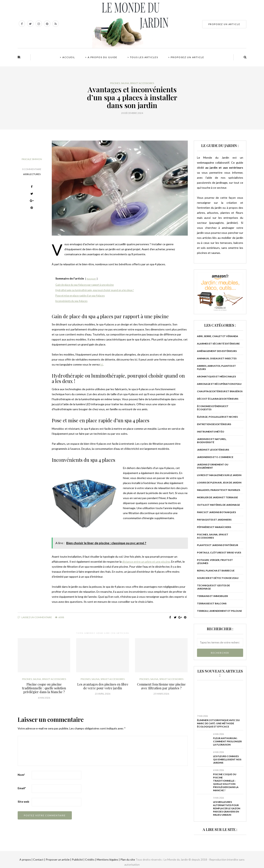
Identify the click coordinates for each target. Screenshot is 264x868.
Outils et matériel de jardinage (218, 505)
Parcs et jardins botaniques (216, 512)
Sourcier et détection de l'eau (218, 578)
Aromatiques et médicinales (216, 376)
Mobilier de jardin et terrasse (217, 497)
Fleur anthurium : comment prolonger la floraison (227, 741)
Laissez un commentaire (35, 617)
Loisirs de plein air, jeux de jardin (219, 483)
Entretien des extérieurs (214, 424)
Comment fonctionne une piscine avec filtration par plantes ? (161, 686)
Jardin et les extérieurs (213, 450)
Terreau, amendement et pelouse (219, 611)
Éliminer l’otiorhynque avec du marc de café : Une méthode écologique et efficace (218, 723)
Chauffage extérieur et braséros (220, 391)
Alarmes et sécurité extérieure (218, 344)
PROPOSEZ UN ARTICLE (224, 24)
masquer (91, 279)
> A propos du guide (101, 57)
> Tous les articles (143, 57)
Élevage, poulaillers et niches (217, 417)
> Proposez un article (186, 57)
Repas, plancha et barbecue (216, 571)
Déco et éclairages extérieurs (218, 399)
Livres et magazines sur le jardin (219, 475)
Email (22, 788)
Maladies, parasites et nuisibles (219, 490)
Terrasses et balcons (212, 603)
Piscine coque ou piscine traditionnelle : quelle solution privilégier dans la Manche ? (44, 688)
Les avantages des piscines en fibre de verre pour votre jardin (103, 686)
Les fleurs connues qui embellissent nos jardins (227, 759)
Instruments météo (211, 432)
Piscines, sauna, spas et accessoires (132, 83)
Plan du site (127, 859)
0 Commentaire (32, 169)
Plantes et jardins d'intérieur (218, 545)
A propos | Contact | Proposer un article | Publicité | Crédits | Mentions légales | (70, 859)
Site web (23, 802)
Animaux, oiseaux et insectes (217, 358)
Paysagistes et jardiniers (214, 520)
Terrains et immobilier (212, 596)
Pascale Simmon (32, 159)
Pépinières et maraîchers (214, 527)
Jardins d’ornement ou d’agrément (213, 466)
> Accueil (67, 57)
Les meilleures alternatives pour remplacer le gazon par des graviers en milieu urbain (227, 808)
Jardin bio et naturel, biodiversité (212, 441)
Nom (21, 775)
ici (102, 364)
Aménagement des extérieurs (217, 351)
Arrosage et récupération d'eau (219, 384)
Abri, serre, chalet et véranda (218, 336)
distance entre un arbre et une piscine (146, 562)
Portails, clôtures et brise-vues (219, 553)
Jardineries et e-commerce (215, 457)
